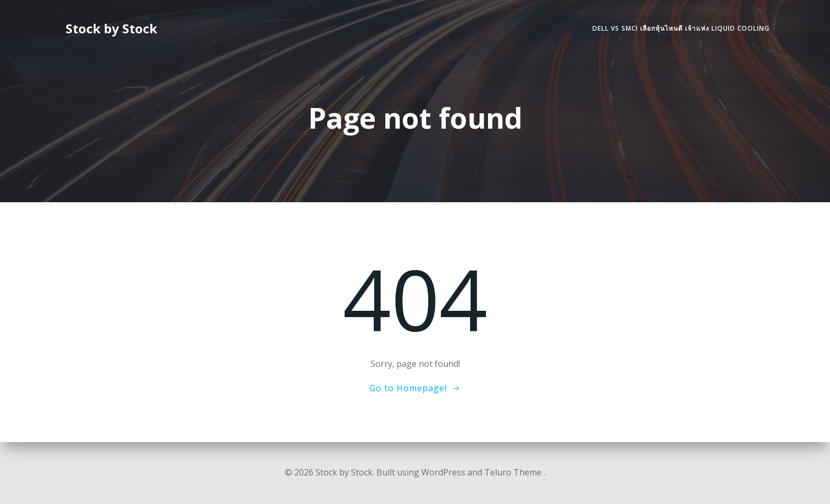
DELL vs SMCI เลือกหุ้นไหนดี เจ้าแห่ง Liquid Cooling (681, 28)
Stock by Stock (111, 28)
